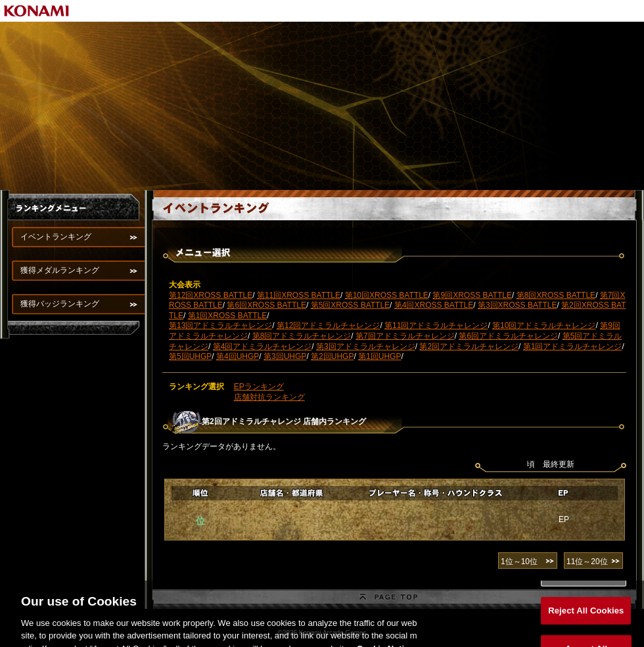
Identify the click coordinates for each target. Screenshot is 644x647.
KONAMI (37, 11)
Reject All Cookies (586, 618)
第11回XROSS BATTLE (299, 295)
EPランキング (259, 387)
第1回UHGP (379, 356)
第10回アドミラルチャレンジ (544, 325)
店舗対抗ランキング (269, 397)
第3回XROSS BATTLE (517, 305)
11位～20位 (587, 562)
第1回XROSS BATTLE (227, 316)
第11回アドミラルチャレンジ (436, 325)
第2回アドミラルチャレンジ (469, 347)
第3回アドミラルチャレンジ (366, 347)
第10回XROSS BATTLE (387, 295)
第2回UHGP (332, 356)
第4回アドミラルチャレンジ (263, 347)
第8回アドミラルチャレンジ (302, 336)
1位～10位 (519, 562)
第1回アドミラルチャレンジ (573, 347)
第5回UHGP (190, 356)
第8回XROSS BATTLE (556, 295)
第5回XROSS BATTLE (350, 305)
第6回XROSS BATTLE (266, 305)
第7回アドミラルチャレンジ (405, 336)
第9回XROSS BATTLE (472, 295)
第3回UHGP (285, 356)
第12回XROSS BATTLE (211, 295)
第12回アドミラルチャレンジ (328, 325)
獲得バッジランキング (60, 304)
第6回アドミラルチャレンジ (508, 336)
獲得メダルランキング (60, 270)
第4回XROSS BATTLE (434, 305)
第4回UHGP (238, 356)
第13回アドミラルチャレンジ (220, 325)
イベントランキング (56, 237)
